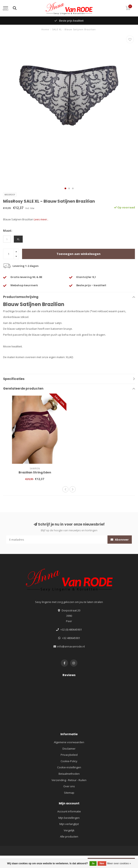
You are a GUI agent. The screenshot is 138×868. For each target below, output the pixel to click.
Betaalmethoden (69, 774)
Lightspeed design (94, 858)
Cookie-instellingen (69, 767)
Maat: (8, 230)
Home (45, 29)
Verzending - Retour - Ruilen (69, 780)
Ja (93, 863)
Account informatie (69, 811)
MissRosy (10, 195)
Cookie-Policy (69, 761)
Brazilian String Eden (35, 472)
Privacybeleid (69, 755)
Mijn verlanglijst (69, 824)
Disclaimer (69, 749)
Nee (102, 863)
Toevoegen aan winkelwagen (78, 254)
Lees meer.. (41, 219)
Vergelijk (69, 830)
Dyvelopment (117, 858)
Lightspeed (75, 858)
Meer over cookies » (119, 863)
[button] (65, 188)
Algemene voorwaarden (69, 742)
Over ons (69, 786)
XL (18, 239)
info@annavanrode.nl (71, 646)
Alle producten (69, 836)
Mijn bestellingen (69, 818)
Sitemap (69, 793)
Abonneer (120, 540)
